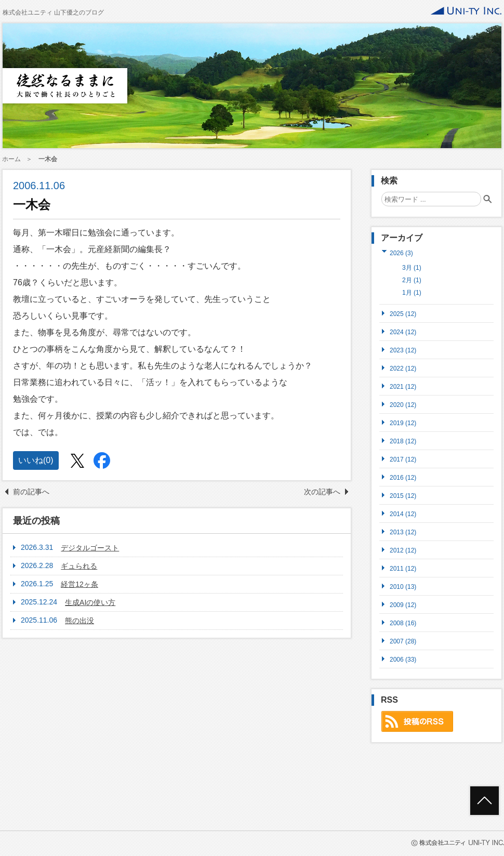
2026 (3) (401, 253)
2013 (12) (403, 532)
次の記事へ (322, 492)
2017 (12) (403, 459)
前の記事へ (31, 492)
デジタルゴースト (90, 548)
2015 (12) (403, 496)
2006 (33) (403, 659)
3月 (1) (412, 268)
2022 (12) (403, 368)
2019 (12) (403, 423)
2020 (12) (403, 405)
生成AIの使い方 (90, 602)
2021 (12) (403, 386)
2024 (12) (403, 332)
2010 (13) (403, 587)
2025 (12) (403, 314)
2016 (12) (403, 477)
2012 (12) (403, 550)
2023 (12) (403, 350)
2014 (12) (403, 514)
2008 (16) (403, 623)
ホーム (11, 159)
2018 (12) (403, 441)
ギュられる (79, 566)
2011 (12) (403, 568)
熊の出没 (79, 621)
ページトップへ (485, 801)
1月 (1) (412, 293)
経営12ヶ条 (79, 584)
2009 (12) (403, 605)
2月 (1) (412, 280)
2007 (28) (403, 641)
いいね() (36, 460)
